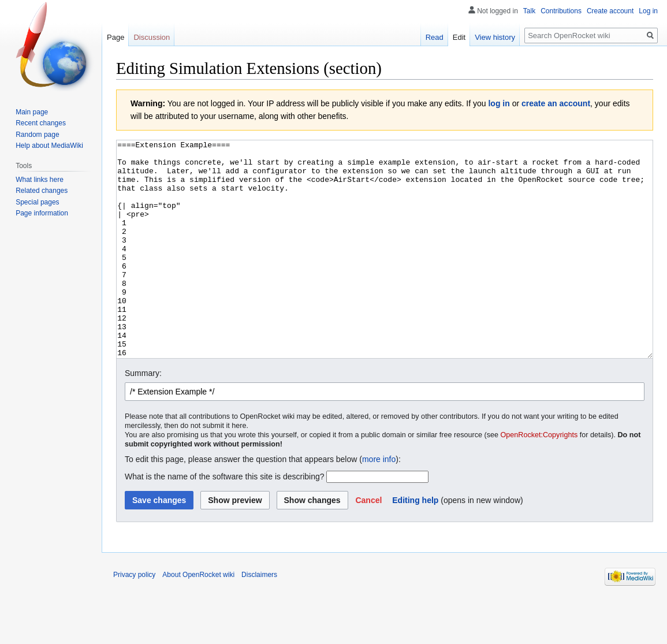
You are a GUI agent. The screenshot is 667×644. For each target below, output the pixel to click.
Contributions (561, 11)
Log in (648, 11)
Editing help (415, 544)
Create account (610, 11)
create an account (556, 103)
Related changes (42, 191)
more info (379, 502)
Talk (529, 11)
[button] (368, 544)
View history (495, 37)
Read (435, 37)
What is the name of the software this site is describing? (225, 520)
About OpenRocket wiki (198, 618)
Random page (37, 135)
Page (115, 37)
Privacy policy (134, 618)
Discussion (152, 37)
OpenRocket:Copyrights (539, 478)
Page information (42, 213)
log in (499, 103)
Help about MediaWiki (49, 146)
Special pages (37, 202)
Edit (459, 37)
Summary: (143, 416)
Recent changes (41, 123)
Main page (32, 112)
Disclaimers (259, 618)
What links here (40, 180)
